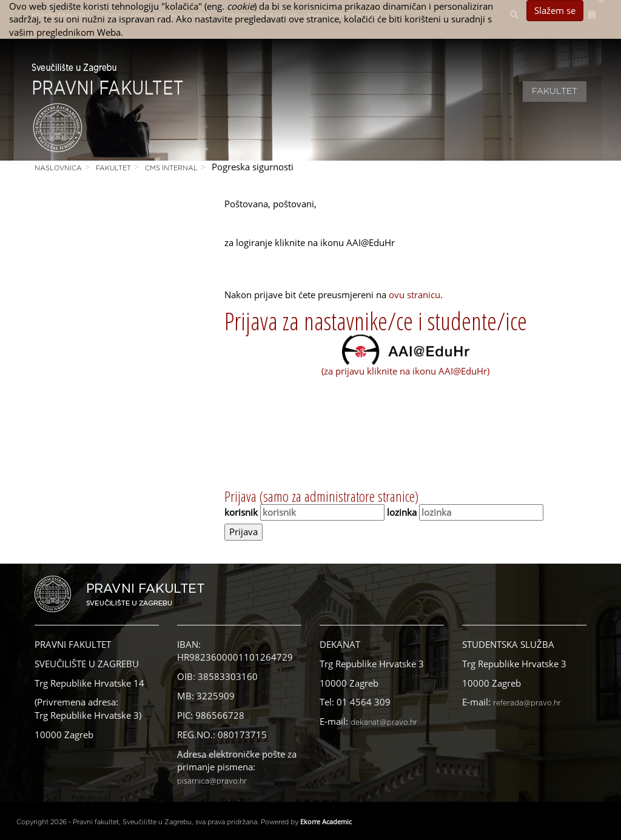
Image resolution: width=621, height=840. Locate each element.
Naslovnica (58, 168)
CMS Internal (171, 168)
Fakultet (555, 92)
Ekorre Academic (326, 822)
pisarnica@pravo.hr (212, 781)
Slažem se (555, 10)
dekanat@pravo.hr (384, 722)
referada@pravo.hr (527, 703)
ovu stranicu (415, 295)
